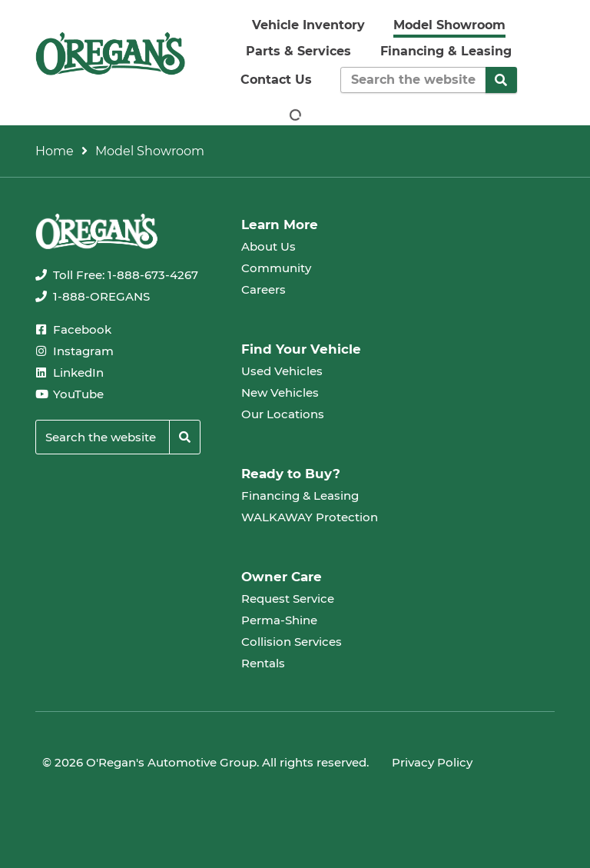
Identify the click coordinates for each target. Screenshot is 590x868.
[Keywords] (413, 80)
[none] (117, 275)
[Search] (502, 80)
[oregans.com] (110, 53)
